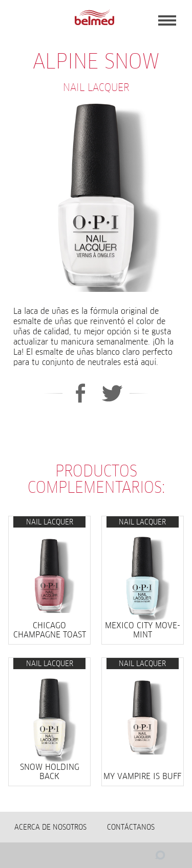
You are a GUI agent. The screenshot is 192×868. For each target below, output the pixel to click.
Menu (167, 20)
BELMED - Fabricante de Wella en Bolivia (94, 18)
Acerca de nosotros (50, 827)
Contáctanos (131, 827)
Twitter (112, 393)
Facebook (80, 393)
